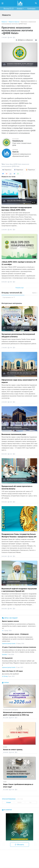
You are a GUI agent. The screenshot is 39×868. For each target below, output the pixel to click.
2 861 (10, 230)
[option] (19, 827)
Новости (4, 22)
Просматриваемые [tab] (9, 799)
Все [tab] (30, 802)
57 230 (12, 790)
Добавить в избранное (24, 40)
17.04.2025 (4, 38)
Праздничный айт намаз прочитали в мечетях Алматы (17, 488)
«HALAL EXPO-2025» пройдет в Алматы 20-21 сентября (19, 263)
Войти (35, 293)
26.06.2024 (6, 752)
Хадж (5, 782)
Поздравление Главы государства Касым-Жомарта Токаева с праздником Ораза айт (19, 535)
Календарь (31, 8)
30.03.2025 (4, 502)
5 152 (10, 402)
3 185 (10, 556)
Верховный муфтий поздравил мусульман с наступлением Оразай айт (19, 590)
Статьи (5, 683)
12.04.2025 (4, 402)
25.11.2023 (6, 790)
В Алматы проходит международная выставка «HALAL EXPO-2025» (17, 209)
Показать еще (20, 288)
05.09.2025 (4, 282)
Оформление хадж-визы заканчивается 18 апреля (19, 381)
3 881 (10, 609)
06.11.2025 (6, 718)
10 (34, 202)
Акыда (5, 747)
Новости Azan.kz (14, 22)
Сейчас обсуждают (10, 618)
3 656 (10, 282)
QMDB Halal (17, 164)
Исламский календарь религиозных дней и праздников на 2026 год (18, 714)
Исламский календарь (11, 710)
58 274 (12, 718)
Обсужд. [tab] (20, 799)
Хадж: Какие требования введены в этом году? (18, 786)
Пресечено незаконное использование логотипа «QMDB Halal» (19, 23)
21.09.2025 (4, 230)
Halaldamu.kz (18, 141)
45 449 (12, 752)
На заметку (7, 810)
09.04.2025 (4, 454)
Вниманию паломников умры (14, 434)
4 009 (10, 38)
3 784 (10, 348)
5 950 (10, 502)
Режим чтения (36, 40)
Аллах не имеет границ (13, 750)
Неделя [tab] (19, 802)
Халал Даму (9, 164)
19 (34, 481)
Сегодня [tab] (9, 802)
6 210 (10, 454)
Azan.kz (15, 152)
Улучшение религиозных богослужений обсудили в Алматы (18, 335)
